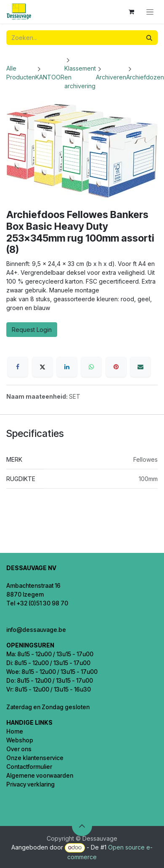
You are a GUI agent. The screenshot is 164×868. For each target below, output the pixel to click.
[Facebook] (18, 367)
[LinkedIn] (67, 367)
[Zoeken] (149, 38)
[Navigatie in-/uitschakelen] (150, 12)
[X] (42, 367)
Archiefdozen (145, 77)
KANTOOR (50, 77)
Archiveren (111, 77)
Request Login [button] (32, 330)
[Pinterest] (116, 367)
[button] (82, 826)
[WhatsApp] (91, 367)
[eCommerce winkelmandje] (131, 12)
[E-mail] (140, 367)
